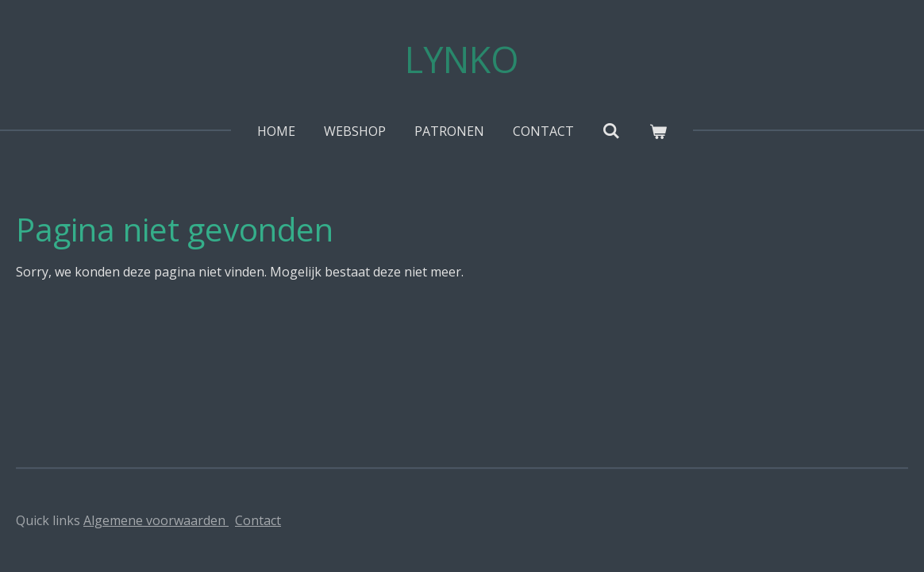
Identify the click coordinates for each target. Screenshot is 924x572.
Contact (258, 520)
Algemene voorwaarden (156, 520)
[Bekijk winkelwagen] (658, 131)
